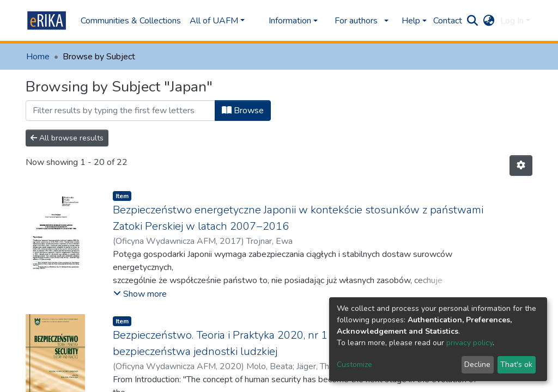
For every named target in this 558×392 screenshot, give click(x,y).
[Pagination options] (521, 166)
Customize (354, 365)
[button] (489, 21)
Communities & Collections (131, 21)
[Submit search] (473, 21)
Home (38, 57)
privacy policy (469, 343)
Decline (477, 365)
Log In (512, 21)
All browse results (67, 138)
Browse (243, 111)
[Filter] (120, 111)
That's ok (516, 365)
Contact (448, 21)
